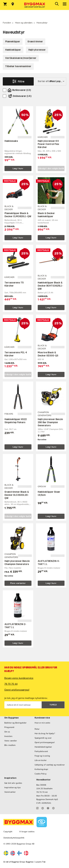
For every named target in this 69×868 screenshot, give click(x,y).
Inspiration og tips (12, 787)
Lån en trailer (41, 760)
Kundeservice (42, 718)
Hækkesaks (11, 141)
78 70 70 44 (11, 684)
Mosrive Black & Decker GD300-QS (48, 354)
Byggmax (30, 862)
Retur (37, 729)
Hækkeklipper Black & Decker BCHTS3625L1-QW (50, 286)
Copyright (8, 832)
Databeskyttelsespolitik (14, 838)
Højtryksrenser (37, 50)
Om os (7, 732)
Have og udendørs (24, 23)
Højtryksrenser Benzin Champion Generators (17, 563)
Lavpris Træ (40, 862)
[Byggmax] (35, 5)
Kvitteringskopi (41, 769)
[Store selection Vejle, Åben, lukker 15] (13, 4)
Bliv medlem (10, 745)
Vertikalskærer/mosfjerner (21, 58)
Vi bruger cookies (27, 832)
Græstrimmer (35, 42)
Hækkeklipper (13, 50)
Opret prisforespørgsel (17, 690)
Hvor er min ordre (42, 723)
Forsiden (7, 23)
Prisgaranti (9, 727)
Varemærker (10, 792)
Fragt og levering (42, 756)
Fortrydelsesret (41, 751)
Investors (8, 736)
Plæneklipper (13, 42)
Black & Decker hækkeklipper (46, 215)
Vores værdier (11, 741)
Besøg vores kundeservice (19, 678)
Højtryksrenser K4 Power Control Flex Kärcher (48, 144)
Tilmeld (53, 705)
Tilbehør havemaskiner (18, 66)
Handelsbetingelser (43, 747)
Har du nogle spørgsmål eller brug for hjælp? (31, 669)
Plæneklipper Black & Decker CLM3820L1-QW (18, 215)
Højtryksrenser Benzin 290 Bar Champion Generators (50, 422)
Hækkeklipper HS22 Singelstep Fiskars (16, 421)
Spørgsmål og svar (43, 738)
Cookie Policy (41, 774)
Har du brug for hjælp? (45, 733)
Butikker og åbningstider (15, 723)
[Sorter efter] (51, 81)
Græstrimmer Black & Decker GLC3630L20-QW (17, 495)
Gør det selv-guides (13, 783)
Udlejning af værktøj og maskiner (50, 765)
